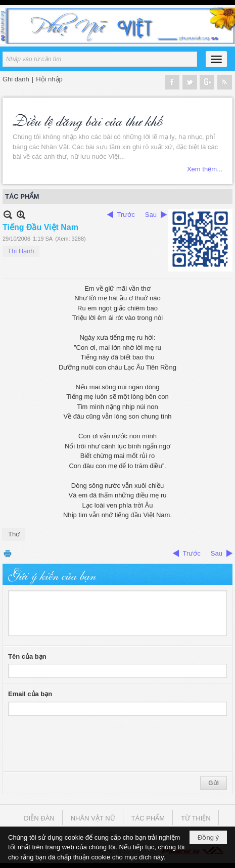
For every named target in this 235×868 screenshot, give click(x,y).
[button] (216, 59)
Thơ (14, 534)
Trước (126, 215)
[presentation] (85, 747)
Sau (151, 215)
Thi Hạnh (21, 251)
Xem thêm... (205, 169)
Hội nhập (49, 79)
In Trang (8, 553)
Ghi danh (16, 79)
